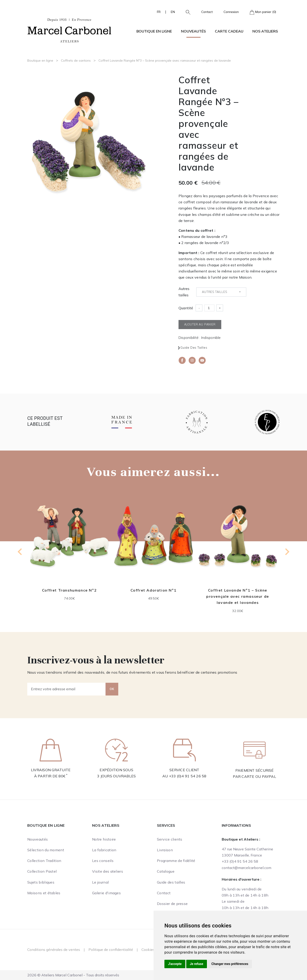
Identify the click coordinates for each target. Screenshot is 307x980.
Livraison (165, 850)
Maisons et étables (44, 893)
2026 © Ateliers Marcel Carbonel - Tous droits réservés (73, 975)
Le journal (100, 882)
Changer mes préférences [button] (230, 964)
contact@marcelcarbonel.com (247, 868)
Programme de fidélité (176, 861)
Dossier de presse (172, 904)
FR (159, 12)
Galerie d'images (106, 893)
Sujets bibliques (41, 882)
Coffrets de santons (76, 60)
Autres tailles (184, 292)
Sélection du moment (46, 850)
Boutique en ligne (40, 60)
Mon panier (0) (263, 12)
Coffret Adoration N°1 (154, 590)
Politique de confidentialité (111, 950)
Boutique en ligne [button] (154, 31)
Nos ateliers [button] (265, 31)
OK (112, 689)
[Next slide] (287, 552)
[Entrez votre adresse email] (67, 689)
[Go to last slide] (20, 552)
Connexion (231, 12)
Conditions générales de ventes (54, 950)
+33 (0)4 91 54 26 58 (188, 776)
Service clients (170, 839)
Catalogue (166, 871)
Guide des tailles (194, 348)
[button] (186, 12)
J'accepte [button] (175, 964)
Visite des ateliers (108, 871)
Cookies (148, 950)
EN (173, 12)
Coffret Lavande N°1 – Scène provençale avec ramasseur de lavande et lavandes (238, 596)
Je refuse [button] (197, 964)
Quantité (186, 308)
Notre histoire (104, 839)
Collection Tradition (44, 861)
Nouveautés (193, 31)
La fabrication (104, 850)
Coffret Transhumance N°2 (69, 590)
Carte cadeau (229, 31)
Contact (207, 12)
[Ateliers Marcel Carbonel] (69, 30)
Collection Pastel (42, 871)
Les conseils (103, 861)
